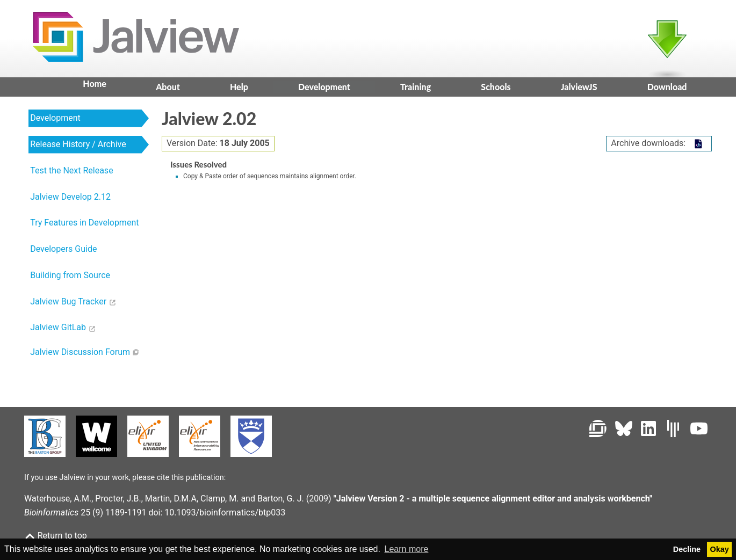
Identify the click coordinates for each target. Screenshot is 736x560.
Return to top (56, 536)
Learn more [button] (407, 549)
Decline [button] (687, 549)
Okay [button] (720, 549)
